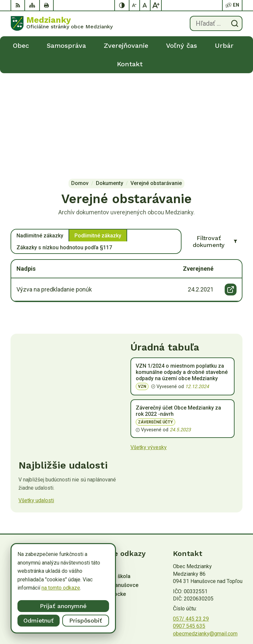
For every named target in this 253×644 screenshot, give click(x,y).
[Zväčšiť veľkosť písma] (156, 5)
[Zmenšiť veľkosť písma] (135, 5)
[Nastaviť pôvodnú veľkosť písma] (145, 5)
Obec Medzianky (69, 578)
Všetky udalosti (36, 400)
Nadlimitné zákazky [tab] (40, 135)
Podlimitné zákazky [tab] (98, 135)
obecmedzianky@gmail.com (205, 533)
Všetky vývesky (149, 347)
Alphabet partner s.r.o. (98, 571)
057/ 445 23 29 (191, 519)
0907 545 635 (189, 526)
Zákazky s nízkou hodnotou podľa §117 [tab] (64, 147)
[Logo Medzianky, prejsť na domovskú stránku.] (62, 23)
